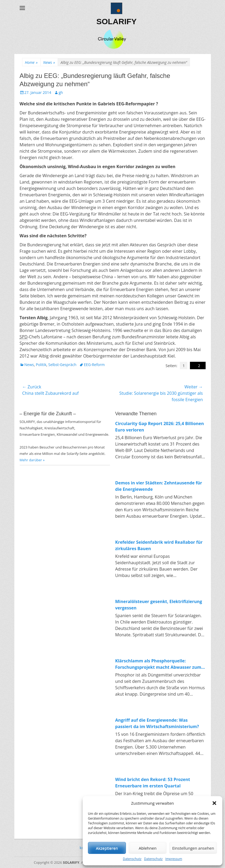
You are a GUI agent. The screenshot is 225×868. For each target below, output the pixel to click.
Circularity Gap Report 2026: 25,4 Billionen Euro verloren (160, 427)
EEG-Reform (94, 365)
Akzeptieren (107, 848)
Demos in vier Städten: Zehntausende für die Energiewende (159, 486)
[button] (214, 803)
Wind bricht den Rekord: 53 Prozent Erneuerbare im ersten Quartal (153, 783)
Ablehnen (148, 848)
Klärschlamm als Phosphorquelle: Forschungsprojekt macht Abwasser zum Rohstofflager (158, 664)
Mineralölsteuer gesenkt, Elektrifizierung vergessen (159, 605)
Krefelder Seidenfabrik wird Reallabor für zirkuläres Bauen (159, 545)
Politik (41, 365)
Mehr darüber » (32, 460)
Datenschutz (132, 859)
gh (61, 92)
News (49, 62)
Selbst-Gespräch (62, 365)
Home (31, 62)
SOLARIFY (117, 21)
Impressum (174, 859)
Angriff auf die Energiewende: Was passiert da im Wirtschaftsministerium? (157, 723)
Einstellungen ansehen (193, 848)
